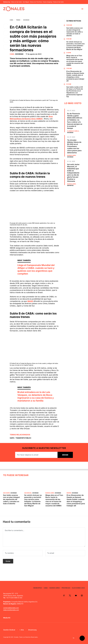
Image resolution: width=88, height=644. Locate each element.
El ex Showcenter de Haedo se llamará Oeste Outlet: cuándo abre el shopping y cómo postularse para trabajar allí (75, 76)
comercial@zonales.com (11, 608)
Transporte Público (23, 438)
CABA (11, 20)
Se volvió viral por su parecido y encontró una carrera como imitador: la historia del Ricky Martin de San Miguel (76, 46)
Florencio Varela (73, 131)
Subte (12, 438)
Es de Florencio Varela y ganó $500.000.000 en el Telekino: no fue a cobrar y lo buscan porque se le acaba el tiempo (75, 121)
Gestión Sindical (9, 630)
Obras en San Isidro (17, 2)
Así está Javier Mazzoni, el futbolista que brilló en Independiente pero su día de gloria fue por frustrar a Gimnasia (73, 173)
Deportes (70, 185)
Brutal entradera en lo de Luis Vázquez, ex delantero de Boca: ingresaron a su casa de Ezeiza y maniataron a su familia (36, 396)
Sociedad (26, 20)
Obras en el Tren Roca (36, 2)
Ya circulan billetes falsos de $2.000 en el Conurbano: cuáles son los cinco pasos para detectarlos (74, 146)
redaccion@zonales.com (11, 610)
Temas (18, 20)
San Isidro (6, 493)
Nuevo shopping (48, 2)
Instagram (82, 595)
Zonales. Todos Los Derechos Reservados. (26, 637)
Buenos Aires (72, 155)
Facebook (64, 595)
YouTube (76, 595)
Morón (69, 493)
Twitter (70, 595)
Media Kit (7, 618)
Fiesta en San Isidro (58, 2)
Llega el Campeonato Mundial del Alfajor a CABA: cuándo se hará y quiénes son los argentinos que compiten (36, 269)
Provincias (66, 588)
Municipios (38, 588)
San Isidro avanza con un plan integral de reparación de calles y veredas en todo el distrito (75, 32)
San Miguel (26, 2)
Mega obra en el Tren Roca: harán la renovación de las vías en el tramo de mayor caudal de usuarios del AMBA (75, 60)
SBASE (30, 301)
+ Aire (22, 630)
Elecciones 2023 (78, 588)
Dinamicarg (32, 630)
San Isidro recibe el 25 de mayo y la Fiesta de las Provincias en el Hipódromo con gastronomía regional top (75, 92)
